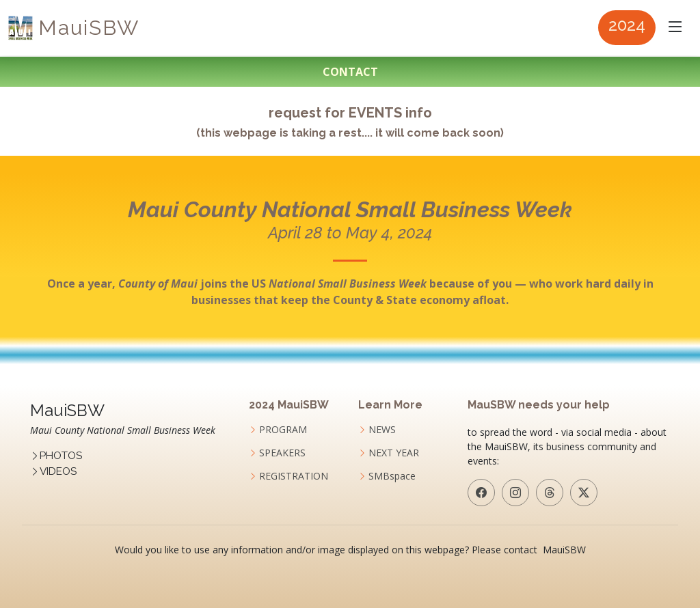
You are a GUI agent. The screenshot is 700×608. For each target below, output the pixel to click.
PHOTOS (61, 456)
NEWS (382, 430)
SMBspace (392, 476)
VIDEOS (58, 471)
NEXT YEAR (394, 453)
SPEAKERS (282, 453)
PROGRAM (283, 430)
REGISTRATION (294, 476)
